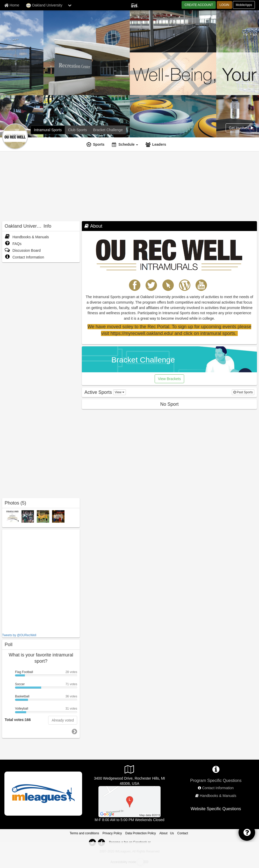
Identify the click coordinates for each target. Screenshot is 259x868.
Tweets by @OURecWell (19, 635)
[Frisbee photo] (28, 516)
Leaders (159, 144)
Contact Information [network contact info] (218, 788)
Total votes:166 (18, 720)
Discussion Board (23, 250)
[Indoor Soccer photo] (43, 516)
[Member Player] (135, 5)
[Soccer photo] (58, 516)
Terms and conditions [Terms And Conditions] (84, 833)
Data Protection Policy (141, 833)
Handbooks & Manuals (27, 237)
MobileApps (244, 5)
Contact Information (24, 257)
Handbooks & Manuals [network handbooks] (218, 796)
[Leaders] (156, 144)
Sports (99, 144)
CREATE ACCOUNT (199, 5)
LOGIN (224, 5)
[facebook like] (41, 581)
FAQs (13, 244)
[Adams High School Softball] (129, 801)
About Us (167, 833)
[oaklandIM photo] (12, 516)
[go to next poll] (74, 732)
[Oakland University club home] (77, 130)
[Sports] (96, 144)
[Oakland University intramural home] (48, 130)
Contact (183, 833)
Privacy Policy (112, 833)
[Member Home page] (12, 5)
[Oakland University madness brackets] (108, 130)
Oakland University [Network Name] (44, 5)
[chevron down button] (70, 5)
